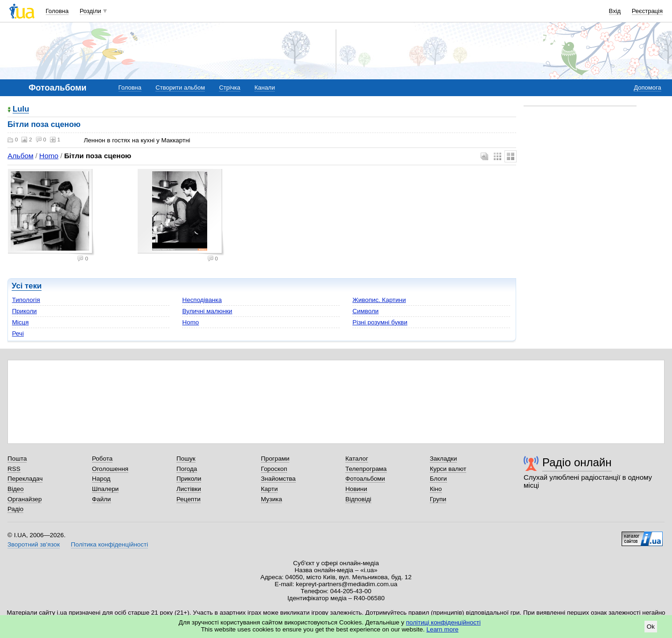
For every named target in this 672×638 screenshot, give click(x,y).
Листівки (189, 489)
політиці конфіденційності (443, 622)
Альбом (20, 156)
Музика (271, 499)
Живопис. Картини (379, 300)
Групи (438, 499)
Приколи (24, 311)
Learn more (443, 629)
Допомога (647, 88)
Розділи (91, 11)
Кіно (436, 489)
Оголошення (110, 469)
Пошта (17, 459)
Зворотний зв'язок (34, 544)
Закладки (443, 459)
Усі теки (27, 286)
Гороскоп (274, 469)
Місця (21, 322)
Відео (16, 489)
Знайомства (278, 479)
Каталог (357, 459)
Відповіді (358, 499)
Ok (651, 627)
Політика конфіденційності (109, 544)
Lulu (21, 109)
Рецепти (189, 499)
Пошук (186, 459)
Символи (365, 311)
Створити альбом (180, 88)
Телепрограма (366, 469)
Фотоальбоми (365, 479)
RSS (14, 469)
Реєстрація (647, 11)
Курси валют (448, 469)
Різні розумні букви (380, 322)
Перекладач (25, 479)
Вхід (615, 11)
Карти (269, 489)
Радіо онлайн (577, 462)
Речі (18, 333)
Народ (101, 479)
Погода (187, 469)
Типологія (26, 300)
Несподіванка (202, 300)
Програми (275, 459)
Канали (265, 88)
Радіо (15, 509)
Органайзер (24, 499)
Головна (57, 11)
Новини (356, 489)
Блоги (438, 479)
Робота (102, 459)
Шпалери (105, 489)
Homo (49, 156)
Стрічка (229, 88)
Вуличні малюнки (207, 311)
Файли (101, 499)
